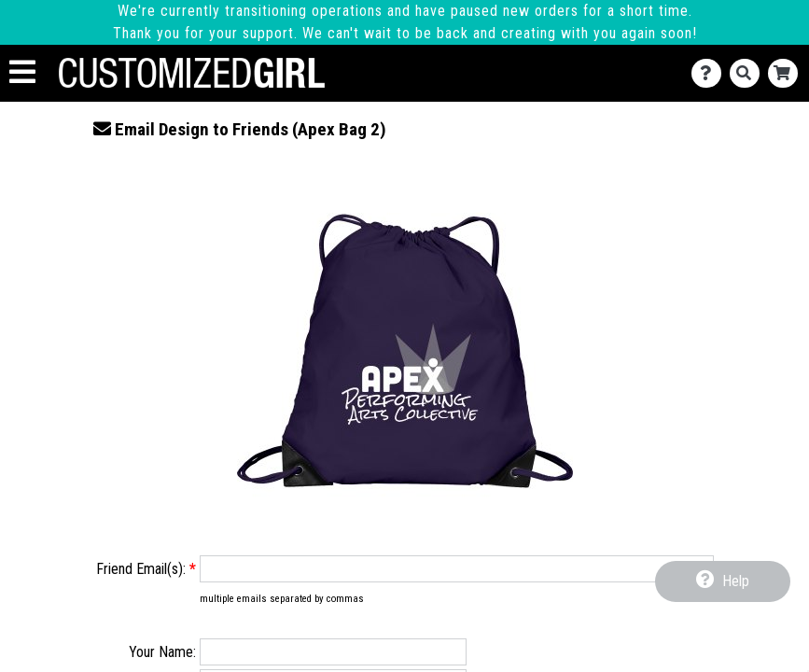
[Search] (749, 73)
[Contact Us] (711, 73)
